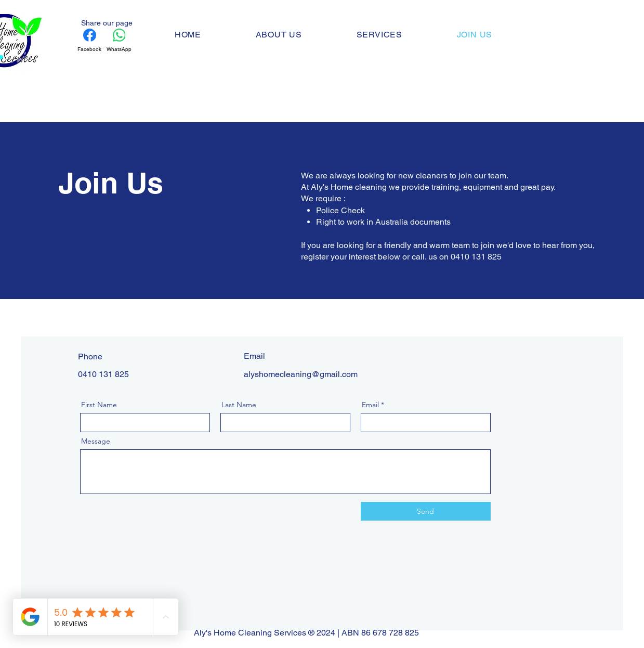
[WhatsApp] (119, 41)
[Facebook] (89, 41)
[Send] (426, 511)
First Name (99, 405)
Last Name (239, 405)
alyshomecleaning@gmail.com (301, 374)
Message (96, 441)
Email (370, 405)
